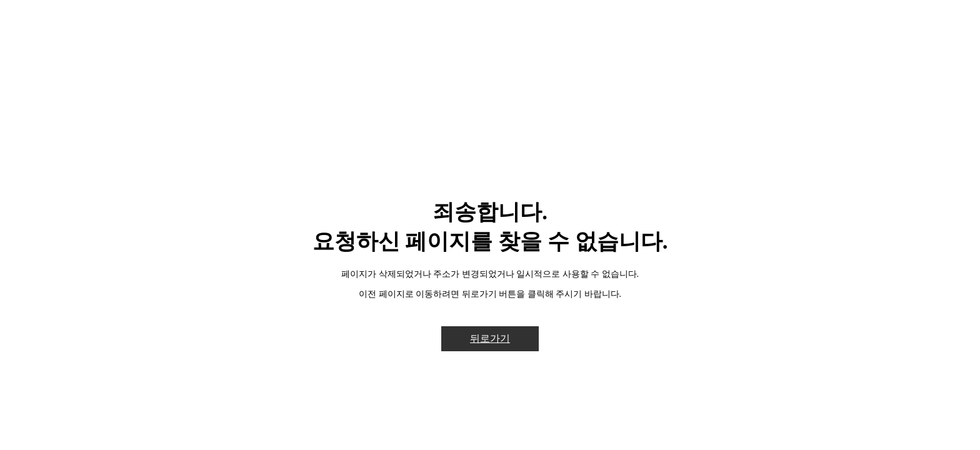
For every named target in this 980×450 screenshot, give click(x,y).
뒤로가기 (490, 338)
